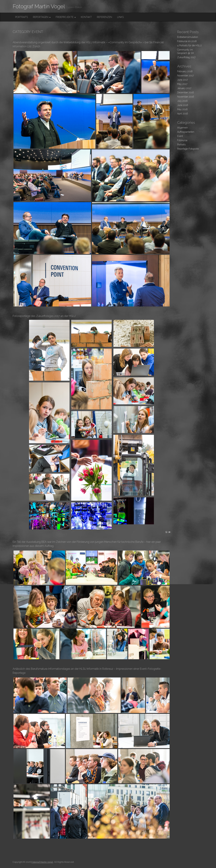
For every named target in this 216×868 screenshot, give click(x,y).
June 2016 (183, 105)
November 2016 (186, 97)
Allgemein (183, 128)
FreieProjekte (66, 17)
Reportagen (42, 17)
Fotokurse (182, 140)
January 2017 (184, 88)
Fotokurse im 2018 (187, 41)
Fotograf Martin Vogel (39, 6)
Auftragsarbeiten (186, 132)
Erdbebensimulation (188, 37)
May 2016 (182, 109)
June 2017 (183, 80)
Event (180, 136)
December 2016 (186, 92)
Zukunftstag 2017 (186, 57)
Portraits (22, 17)
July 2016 (182, 101)
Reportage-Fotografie (188, 149)
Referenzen (104, 17)
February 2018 (185, 71)
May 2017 (182, 84)
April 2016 (183, 114)
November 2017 (185, 76)
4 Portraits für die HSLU (190, 45)
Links (120, 17)
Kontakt (86, 17)
